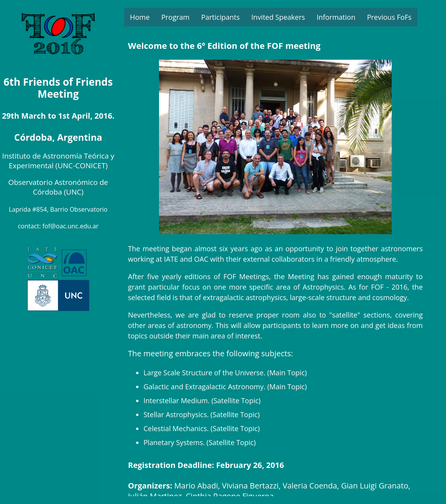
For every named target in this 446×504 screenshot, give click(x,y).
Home (140, 17)
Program (175, 17)
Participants (220, 17)
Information (336, 17)
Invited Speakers (278, 17)
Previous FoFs (389, 17)
